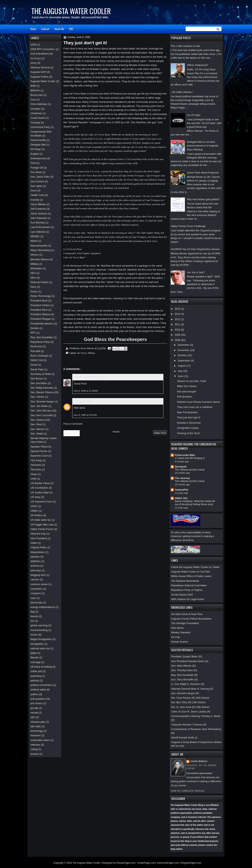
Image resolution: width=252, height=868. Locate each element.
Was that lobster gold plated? (203, 199)
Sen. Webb (37, 434)
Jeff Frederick (38, 209)
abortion (35, 557)
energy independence (43, 607)
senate (34, 713)
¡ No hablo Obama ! (182, 92)
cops (33, 598)
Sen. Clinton (37, 397)
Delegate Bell (38, 145)
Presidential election (42, 324)
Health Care (37, 195)
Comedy (35, 123)
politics (34, 694)
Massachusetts (39, 246)
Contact (45, 29)
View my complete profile (188, 791)
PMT (71, 29)
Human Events (179, 642)
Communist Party (40, 127)
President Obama (40, 314)
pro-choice (36, 703)
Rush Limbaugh (39, 356)
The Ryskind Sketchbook (185, 581)
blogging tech (38, 575)
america (35, 566)
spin (33, 717)
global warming (39, 625)
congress (36, 593)
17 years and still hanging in (190, 458)
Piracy (34, 291)
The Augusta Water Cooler (71, 11)
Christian (36, 109)
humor (34, 635)
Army (33, 63)
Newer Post (72, 433)
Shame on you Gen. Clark (192, 381)
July (180, 371)
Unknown (80, 401)
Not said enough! (187, 391)
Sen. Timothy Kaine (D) (184, 670)
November (184, 350)
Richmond (36, 346)
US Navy (36, 497)
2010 (178, 330)
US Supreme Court (41, 502)
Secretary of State (41, 374)
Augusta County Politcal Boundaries (191, 619)
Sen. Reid (36, 424)
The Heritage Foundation (185, 623)
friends (34, 616)
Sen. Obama (38, 420)
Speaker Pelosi (39, 447)
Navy (33, 287)
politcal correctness (41, 685)
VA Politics (36, 515)
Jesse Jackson (39, 214)
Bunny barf (37, 95)
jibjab (33, 653)
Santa (34, 365)
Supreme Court (39, 456)
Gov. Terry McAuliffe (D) (184, 679)
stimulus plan (38, 722)
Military (91, 353)
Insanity (35, 200)
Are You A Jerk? (196, 272)
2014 (178, 314)
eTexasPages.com (126, 863)
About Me (59, 29)
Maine (34, 241)
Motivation (36, 268)
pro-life (34, 708)
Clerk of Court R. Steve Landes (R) (191, 712)
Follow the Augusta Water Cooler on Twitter (195, 567)
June (181, 376)
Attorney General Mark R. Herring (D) (192, 689)
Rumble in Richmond (189, 423)
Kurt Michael (38, 223)
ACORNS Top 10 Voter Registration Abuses (195, 249)
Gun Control (37, 181)
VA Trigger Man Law (42, 525)
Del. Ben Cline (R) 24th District (188, 702)
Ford (33, 163)
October (182, 355)
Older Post (160, 433)
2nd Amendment (40, 54)
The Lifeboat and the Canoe (190, 470)
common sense (39, 584)
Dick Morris (177, 628)
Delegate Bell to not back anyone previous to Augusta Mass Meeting (202, 146)
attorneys (36, 570)
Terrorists (36, 469)
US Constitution (39, 488)
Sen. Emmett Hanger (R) (185, 693)
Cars (33, 100)
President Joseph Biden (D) (187, 656)
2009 (178, 335)
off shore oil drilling (41, 667)
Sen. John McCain (41, 411)
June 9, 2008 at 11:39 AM (86, 391)
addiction (36, 561)
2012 (178, 319)
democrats (36, 603)
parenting (36, 676)
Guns (34, 190)
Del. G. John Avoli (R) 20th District (190, 707)
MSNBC (35, 236)
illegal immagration (41, 639)
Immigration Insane (188, 428)
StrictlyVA (181, 467)
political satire (38, 690)
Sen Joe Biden (39, 383)
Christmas (36, 113)
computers (36, 589)
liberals (35, 657)
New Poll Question (187, 412)
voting (34, 749)
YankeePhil (182, 490)
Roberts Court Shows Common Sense (198, 402)
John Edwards (39, 218)
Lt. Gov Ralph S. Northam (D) (188, 684)
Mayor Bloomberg (41, 250)
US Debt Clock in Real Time (187, 614)
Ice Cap (175, 637)
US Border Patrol (40, 483)
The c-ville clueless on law (185, 46)
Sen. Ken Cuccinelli (42, 415)
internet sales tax (40, 648)
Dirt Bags (36, 149)
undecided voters (40, 740)
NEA (33, 273)
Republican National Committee (189, 585)
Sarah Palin (37, 369)
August (182, 366)
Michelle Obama (40, 259)
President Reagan (41, 319)
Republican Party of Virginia (187, 590)
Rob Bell (35, 351)
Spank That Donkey (86, 377)
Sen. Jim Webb (39, 406)
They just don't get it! (189, 417)
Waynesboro (38, 552)
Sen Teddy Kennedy (42, 388)
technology (37, 731)
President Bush (39, 301)
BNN (33, 86)
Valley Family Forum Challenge (188, 226)
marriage (36, 662)
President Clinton (40, 305)
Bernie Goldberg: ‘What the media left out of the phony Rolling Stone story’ (195, 503)
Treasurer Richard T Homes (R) (189, 725)
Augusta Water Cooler (43, 81)
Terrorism (36, 465)
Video (34, 543)
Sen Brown (37, 378)
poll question (38, 699)
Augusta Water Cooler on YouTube (191, 572)
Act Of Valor (194, 115)
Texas (34, 474)
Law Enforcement (40, 227)
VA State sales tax (41, 520)
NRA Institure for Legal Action (188, 599)
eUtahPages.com (147, 863)
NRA (33, 278)
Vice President (39, 538)
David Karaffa (38, 140)
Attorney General (40, 67)
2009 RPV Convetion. (43, 49)
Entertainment (38, 158)
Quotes (35, 328)
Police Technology (41, 296)
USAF (34, 506)
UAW (33, 479)
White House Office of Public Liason (191, 576)
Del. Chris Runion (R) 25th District (190, 698)
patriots (35, 680)
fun (32, 621)
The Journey (182, 478)
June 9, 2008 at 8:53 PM (85, 415)
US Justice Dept (40, 492)
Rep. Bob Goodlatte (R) (184, 675)
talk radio (36, 726)
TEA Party (36, 460)
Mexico (35, 255)
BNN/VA (35, 90)
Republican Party (40, 342)
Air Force (82, 353)
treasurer (36, 735)
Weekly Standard (181, 632)
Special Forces (39, 451)
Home (33, 29)
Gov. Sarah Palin (40, 177)
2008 (178, 340)
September (184, 361)
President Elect (39, 310)
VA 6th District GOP (182, 595)
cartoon (35, 579)
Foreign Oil (37, 168)
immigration (37, 644)
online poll (36, 671)
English (35, 154)
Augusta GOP (38, 72)
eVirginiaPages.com (191, 863)
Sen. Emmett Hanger (42, 402)
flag (33, 612)
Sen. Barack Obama (42, 392)
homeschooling (39, 630)
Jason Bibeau (199, 761)
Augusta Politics (40, 77)
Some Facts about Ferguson (203, 173)
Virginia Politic (38, 547)
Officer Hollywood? (197, 65)
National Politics (40, 282)
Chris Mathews (39, 104)
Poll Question (185, 397)
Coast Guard (38, 118)
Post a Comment (73, 424)
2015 (178, 309)
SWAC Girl (181, 498)
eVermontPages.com (168, 863)
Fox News (36, 172)
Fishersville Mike (185, 455)
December (184, 345)
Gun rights (36, 186)
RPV (33, 333)
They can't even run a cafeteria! (195, 407)
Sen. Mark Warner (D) (183, 666)
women (35, 754)
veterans (35, 745)
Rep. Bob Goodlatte (42, 337)
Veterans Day (38, 534)
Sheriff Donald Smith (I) (184, 738)
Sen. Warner (38, 429)
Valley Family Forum (42, 529)
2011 (178, 324)
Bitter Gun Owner (187, 386)
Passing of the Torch (188, 433)
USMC (34, 511)
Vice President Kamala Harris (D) (190, 661)
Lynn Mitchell (38, 232)
